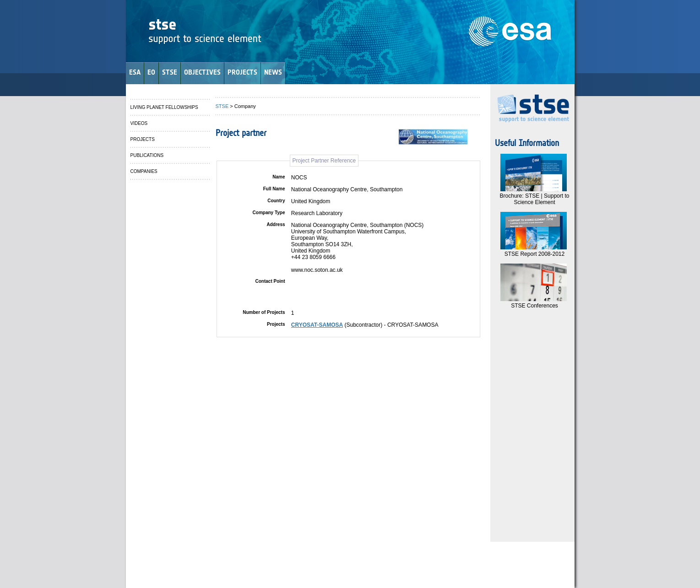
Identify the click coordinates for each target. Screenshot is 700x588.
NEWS (273, 72)
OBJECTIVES (202, 72)
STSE (170, 72)
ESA (135, 72)
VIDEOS (139, 123)
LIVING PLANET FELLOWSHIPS (164, 107)
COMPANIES (144, 171)
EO (151, 72)
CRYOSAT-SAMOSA (317, 325)
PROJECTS (242, 72)
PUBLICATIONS (147, 155)
